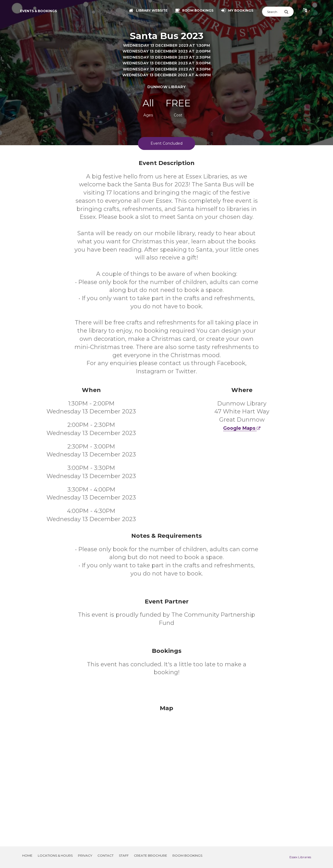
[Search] (273, 12)
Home (27, 855)
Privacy (85, 855)
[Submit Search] (289, 12)
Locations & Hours (55, 855)
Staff (124, 855)
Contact (105, 855)
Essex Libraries (300, 857)
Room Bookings (187, 855)
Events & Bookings (38, 11)
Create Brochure (151, 855)
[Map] (167, 769)
